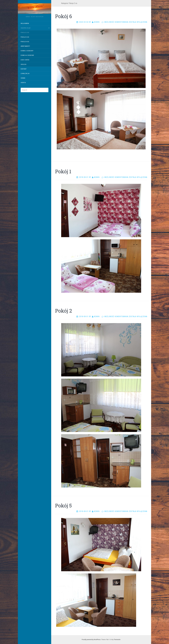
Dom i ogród (25, 60)
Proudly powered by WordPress (91, 640)
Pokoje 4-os (25, 42)
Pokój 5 (63, 505)
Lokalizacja (25, 74)
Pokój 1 (63, 171)
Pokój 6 (64, 16)
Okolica (23, 64)
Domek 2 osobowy (27, 51)
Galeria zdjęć (26, 28)
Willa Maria (25, 23)
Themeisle (117, 640)
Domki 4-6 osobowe (27, 55)
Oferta (23, 83)
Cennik (23, 78)
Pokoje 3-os (25, 37)
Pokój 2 (64, 311)
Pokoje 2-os (25, 33)
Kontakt (24, 69)
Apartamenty (25, 46)
